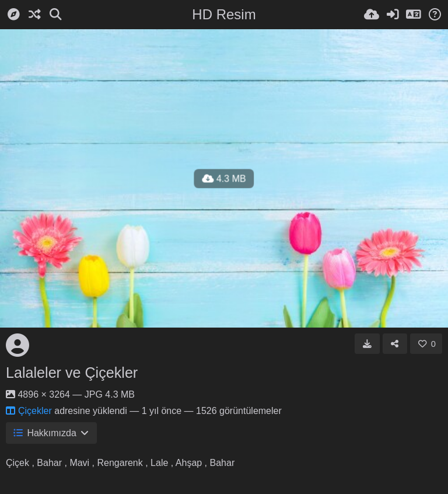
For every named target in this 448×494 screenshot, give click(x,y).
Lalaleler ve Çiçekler (72, 373)
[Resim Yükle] (372, 15)
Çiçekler (29, 411)
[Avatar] (17, 345)
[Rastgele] (34, 15)
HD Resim (224, 14)
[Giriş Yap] (393, 15)
